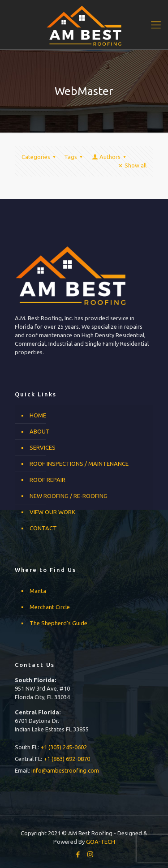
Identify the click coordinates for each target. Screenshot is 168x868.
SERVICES (43, 447)
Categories (40, 157)
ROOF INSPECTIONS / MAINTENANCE (79, 464)
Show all (131, 165)
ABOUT (40, 431)
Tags (75, 157)
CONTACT (43, 528)
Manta (38, 591)
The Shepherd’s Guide (58, 623)
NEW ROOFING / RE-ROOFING (69, 496)
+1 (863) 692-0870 (67, 759)
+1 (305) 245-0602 (64, 747)
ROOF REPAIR (47, 480)
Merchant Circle (50, 607)
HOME (38, 415)
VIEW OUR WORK (52, 512)
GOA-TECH (101, 842)
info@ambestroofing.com (65, 770)
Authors (110, 157)
